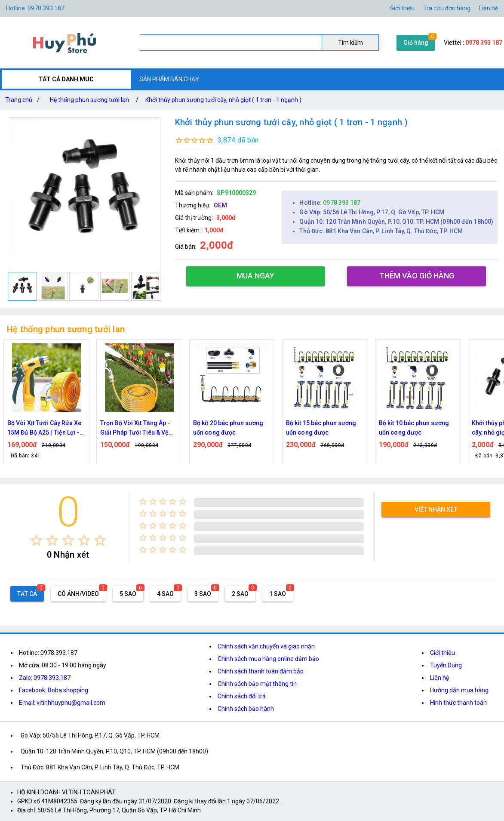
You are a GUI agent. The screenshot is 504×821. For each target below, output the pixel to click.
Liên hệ (489, 8)
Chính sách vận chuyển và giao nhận (266, 646)
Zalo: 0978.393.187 (45, 678)
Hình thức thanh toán (458, 703)
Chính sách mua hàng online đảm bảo (268, 659)
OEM (220, 205)
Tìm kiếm (350, 43)
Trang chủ (24, 100)
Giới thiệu (402, 8)
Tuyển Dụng (446, 665)
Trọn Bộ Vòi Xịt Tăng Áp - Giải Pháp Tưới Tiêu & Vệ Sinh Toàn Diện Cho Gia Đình (135, 428)
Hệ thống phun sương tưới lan (89, 100)
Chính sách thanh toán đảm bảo (261, 671)
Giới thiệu (443, 653)
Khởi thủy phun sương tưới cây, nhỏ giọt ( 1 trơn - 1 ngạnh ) (223, 100)
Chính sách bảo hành (246, 709)
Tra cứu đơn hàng (447, 8)
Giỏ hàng (416, 43)
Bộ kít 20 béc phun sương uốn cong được (228, 428)
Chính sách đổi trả (242, 696)
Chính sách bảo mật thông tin (257, 684)
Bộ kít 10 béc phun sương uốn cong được (414, 428)
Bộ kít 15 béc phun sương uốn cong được (321, 428)
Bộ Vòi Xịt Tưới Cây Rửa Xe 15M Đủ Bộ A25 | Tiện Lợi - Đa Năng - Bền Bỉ (45, 428)
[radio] (36, 540)
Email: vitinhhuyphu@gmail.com (62, 703)
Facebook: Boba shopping (54, 690)
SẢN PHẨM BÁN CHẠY (169, 79)
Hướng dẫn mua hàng (459, 690)
